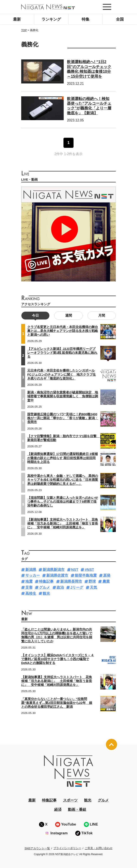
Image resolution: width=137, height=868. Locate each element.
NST (75, 570)
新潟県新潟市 (54, 570)
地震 (29, 581)
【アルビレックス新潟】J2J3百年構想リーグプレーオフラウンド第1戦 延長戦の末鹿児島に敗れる (62, 353)
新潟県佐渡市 (57, 575)
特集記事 (46, 581)
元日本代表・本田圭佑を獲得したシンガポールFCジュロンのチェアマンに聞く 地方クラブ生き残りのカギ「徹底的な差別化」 (61, 374)
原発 (107, 575)
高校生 (31, 594)
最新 (17, 19)
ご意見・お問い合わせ (99, 848)
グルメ (44, 587)
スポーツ (70, 800)
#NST (90, 570)
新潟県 (31, 570)
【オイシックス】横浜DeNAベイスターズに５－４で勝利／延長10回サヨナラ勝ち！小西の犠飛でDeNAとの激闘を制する (58, 659)
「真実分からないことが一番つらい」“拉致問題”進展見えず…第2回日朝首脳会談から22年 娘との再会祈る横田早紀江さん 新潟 (57, 703)
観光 (46, 594)
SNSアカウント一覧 (37, 848)
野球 (92, 581)
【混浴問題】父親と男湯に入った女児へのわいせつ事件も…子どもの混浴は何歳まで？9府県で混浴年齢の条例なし (63, 502)
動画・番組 (77, 810)
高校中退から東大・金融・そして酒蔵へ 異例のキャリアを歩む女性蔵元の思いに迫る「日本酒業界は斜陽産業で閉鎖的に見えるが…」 (63, 480)
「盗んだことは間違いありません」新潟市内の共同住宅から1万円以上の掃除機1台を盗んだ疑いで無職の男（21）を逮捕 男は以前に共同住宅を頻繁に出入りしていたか (57, 635)
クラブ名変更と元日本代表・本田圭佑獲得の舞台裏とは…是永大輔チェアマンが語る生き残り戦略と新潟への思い (63, 331)
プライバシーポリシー (67, 848)
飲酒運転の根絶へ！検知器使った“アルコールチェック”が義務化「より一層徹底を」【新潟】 (89, 106)
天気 (93, 587)
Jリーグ (77, 587)
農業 (106, 581)
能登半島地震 (86, 575)
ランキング (51, 19)
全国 (120, 19)
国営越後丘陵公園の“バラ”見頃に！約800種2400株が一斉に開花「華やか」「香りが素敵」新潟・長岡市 (63, 418)
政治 (60, 587)
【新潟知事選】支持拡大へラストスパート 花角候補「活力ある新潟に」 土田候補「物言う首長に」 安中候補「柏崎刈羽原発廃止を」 (63, 523)
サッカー (33, 575)
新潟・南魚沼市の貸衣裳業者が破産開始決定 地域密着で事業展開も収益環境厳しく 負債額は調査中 (63, 396)
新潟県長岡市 (71, 581)
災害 (29, 587)
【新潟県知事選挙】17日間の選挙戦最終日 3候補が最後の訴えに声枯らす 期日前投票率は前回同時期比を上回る (62, 458)
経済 (58, 810)
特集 (86, 19)
